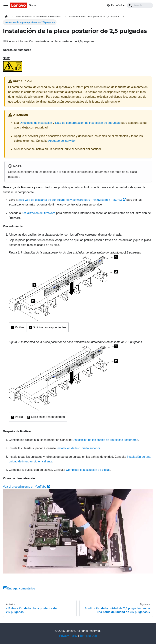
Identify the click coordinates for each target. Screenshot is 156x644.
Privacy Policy (68, 636)
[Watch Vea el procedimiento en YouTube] (78, 531)
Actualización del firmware (38, 213)
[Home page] (6, 17)
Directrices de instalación (36, 123)
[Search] (140, 5)
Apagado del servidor (62, 141)
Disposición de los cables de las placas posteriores (105, 440)
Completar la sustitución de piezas (88, 470)
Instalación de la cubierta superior (78, 448)
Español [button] (114, 5)
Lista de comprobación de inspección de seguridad (88, 123)
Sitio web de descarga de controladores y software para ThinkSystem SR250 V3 (72, 200)
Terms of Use (88, 636)
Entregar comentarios (19, 588)
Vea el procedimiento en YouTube (27, 487)
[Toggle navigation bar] (6, 5)
